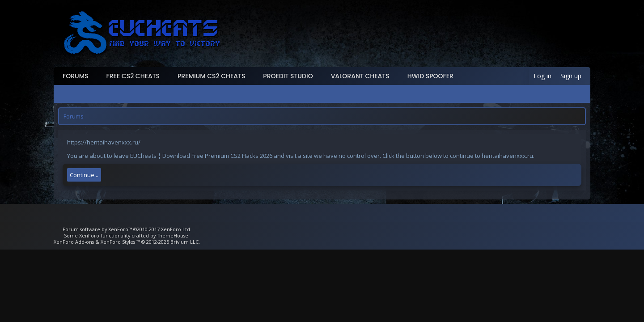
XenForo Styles (118, 242)
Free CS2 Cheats (133, 76)
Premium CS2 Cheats (211, 76)
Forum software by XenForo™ (127, 229)
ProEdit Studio (288, 76)
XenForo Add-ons (74, 242)
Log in (542, 76)
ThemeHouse (173, 235)
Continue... (84, 175)
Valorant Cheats (360, 76)
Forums (76, 76)
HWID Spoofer (430, 76)
